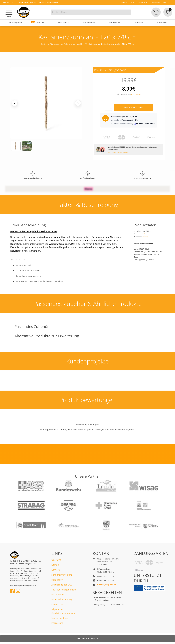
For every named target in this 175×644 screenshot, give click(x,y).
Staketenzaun (93, 44)
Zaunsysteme (57, 44)
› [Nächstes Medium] (78, 103)
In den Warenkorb (133, 107)
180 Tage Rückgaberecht (64, 590)
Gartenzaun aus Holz (75, 44)
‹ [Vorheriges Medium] (15, 103)
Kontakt (55, 565)
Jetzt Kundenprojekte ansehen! (119, 152)
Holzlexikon (57, 580)
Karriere (56, 570)
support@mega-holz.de (50, 2)
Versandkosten (136, 94)
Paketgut (146, 237)
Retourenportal (59, 594)
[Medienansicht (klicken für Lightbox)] (46, 103)
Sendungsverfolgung (62, 575)
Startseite (45, 44)
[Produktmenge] (108, 107)
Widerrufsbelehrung (62, 599)
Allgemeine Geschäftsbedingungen (63, 611)
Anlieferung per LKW (62, 585)
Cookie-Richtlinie (60, 618)
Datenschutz (58, 604)
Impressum (57, 623)
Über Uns (56, 560)
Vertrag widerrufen (88, 639)
